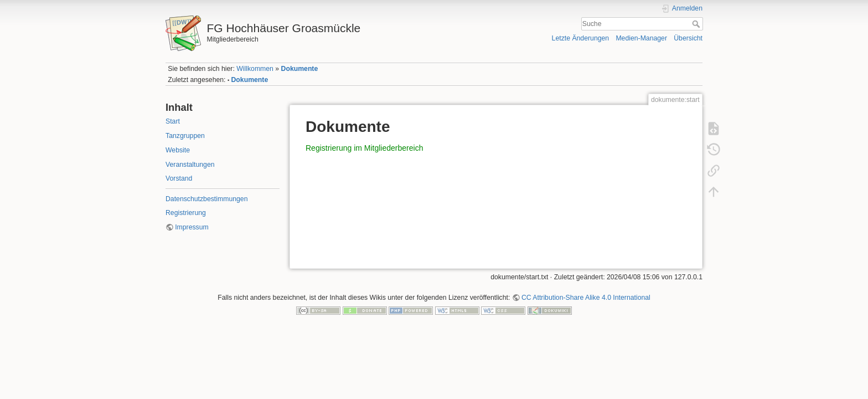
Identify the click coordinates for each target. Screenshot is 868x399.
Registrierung (186, 213)
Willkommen (255, 69)
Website (178, 150)
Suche (697, 24)
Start (173, 121)
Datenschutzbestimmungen (206, 199)
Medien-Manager (641, 38)
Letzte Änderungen (581, 38)
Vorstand (179, 178)
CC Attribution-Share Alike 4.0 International (586, 298)
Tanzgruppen (185, 136)
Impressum (192, 227)
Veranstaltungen (190, 165)
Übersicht (688, 38)
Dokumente (300, 69)
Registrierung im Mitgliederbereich (364, 148)
